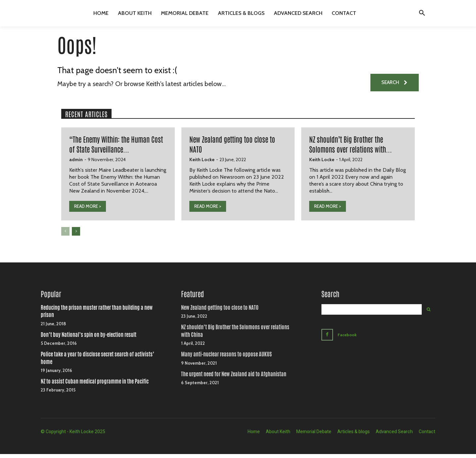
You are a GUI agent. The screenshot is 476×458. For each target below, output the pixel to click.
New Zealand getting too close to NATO (220, 312)
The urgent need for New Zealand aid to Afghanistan (234, 378)
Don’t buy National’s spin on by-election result (89, 339)
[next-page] (76, 236)
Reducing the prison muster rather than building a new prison (97, 316)
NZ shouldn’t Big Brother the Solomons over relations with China (235, 335)
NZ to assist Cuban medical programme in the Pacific (95, 386)
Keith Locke (202, 164)
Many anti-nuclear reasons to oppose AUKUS (226, 359)
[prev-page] (65, 236)
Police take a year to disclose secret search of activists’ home (97, 362)
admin (76, 164)
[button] (422, 13)
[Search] (428, 314)
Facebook (348, 338)
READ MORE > (88, 211)
